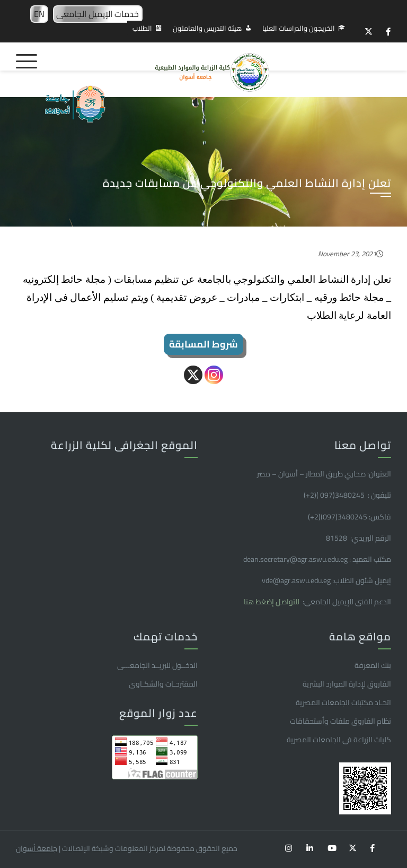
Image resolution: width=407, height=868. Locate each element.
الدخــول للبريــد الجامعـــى (157, 665)
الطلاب (142, 28)
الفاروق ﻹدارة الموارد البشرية (347, 684)
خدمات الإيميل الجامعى (98, 14)
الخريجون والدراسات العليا (299, 28)
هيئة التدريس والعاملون (207, 28)
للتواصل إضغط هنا (272, 602)
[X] (193, 375)
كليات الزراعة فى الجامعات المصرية (339, 740)
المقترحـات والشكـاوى (163, 684)
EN (39, 14)
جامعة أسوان (37, 848)
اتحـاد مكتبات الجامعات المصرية (343, 702)
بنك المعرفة (373, 665)
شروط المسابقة (203, 344)
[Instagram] (214, 375)
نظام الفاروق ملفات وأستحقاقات (340, 721)
